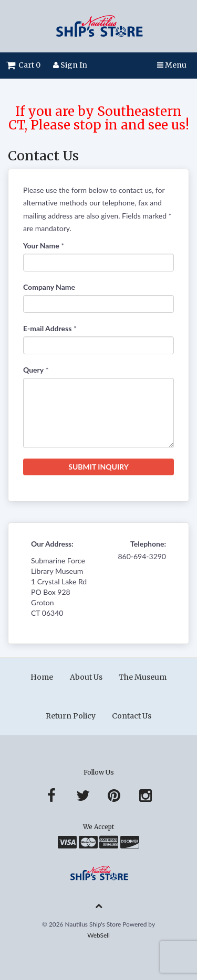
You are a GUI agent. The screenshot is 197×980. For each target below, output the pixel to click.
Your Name (41, 246)
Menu (172, 65)
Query (33, 370)
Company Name (49, 287)
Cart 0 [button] (23, 65)
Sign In (70, 65)
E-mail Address (47, 328)
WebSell (98, 935)
